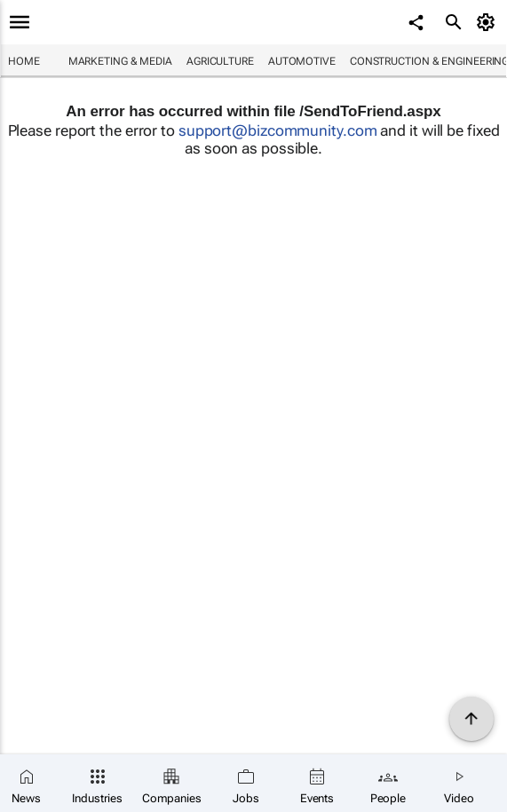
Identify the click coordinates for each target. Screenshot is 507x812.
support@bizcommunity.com (278, 130)
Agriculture (220, 61)
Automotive (302, 61)
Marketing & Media (120, 61)
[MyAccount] (489, 22)
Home (24, 61)
